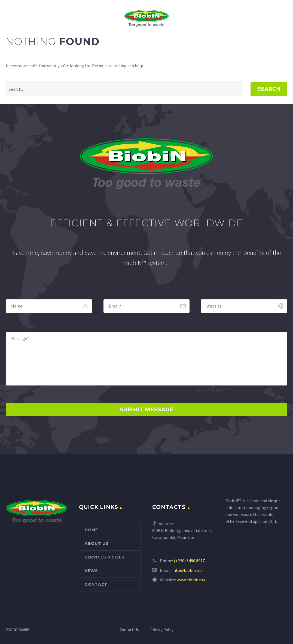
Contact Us (129, 630)
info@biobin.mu (187, 570)
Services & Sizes (105, 557)
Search (269, 89)
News (91, 571)
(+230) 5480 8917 (189, 561)
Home (91, 530)
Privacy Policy (162, 630)
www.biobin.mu (191, 580)
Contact (96, 584)
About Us (97, 543)
